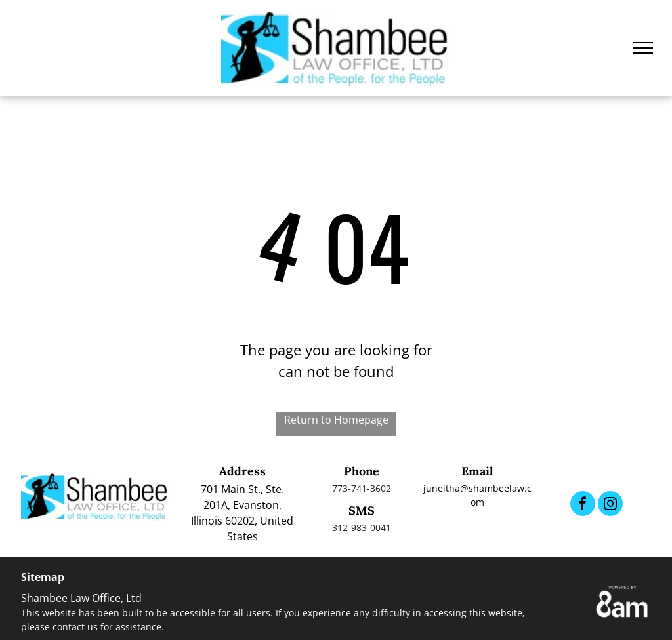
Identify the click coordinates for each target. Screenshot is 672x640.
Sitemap (43, 577)
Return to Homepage (336, 420)
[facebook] (583, 505)
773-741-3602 (362, 488)
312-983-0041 (362, 528)
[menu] (643, 48)
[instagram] (610, 505)
